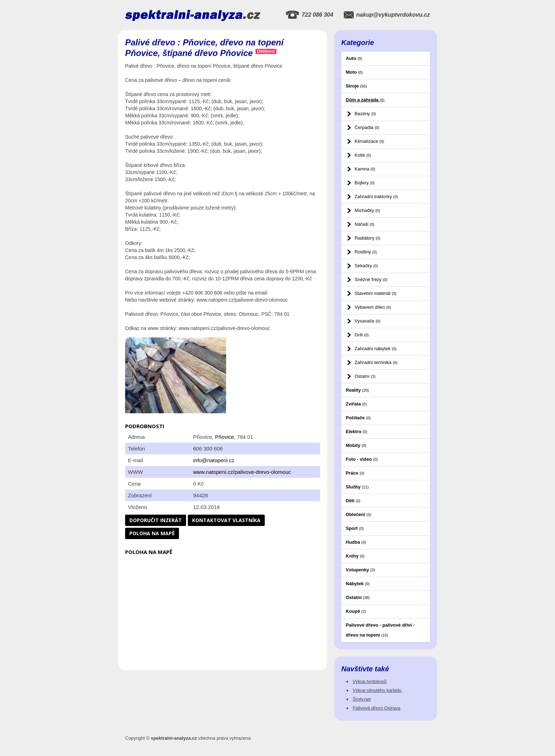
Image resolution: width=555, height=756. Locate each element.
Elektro (357, 432)
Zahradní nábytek (376, 349)
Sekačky (366, 266)
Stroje (357, 86)
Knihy (355, 556)
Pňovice (225, 437)
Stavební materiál (376, 293)
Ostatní (365, 376)
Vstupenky (361, 570)
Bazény (365, 114)
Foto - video (362, 459)
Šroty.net (362, 699)
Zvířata (356, 404)
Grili (362, 335)
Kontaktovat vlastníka (226, 520)
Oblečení (359, 514)
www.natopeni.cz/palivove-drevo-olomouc (242, 472)
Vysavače (368, 321)
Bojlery (365, 183)
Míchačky (368, 210)
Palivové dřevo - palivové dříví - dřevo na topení (380, 630)
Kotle (363, 155)
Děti (353, 501)
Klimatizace (369, 141)
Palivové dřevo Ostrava (376, 708)
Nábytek (358, 584)
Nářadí (365, 224)
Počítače (358, 418)
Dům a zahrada (365, 100)
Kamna (365, 169)
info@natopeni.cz (214, 460)
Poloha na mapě (152, 533)
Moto (354, 72)
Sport (355, 528)
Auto (354, 58)
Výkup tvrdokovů (370, 681)
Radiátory (368, 238)
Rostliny (366, 252)
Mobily (356, 445)
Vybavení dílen (373, 307)
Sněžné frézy (371, 279)
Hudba (356, 542)
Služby (357, 487)
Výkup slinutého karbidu (377, 690)
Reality (358, 390)
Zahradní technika (376, 362)
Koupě (356, 611)
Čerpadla (367, 127)
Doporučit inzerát (156, 520)
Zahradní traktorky (376, 197)
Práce (355, 473)
